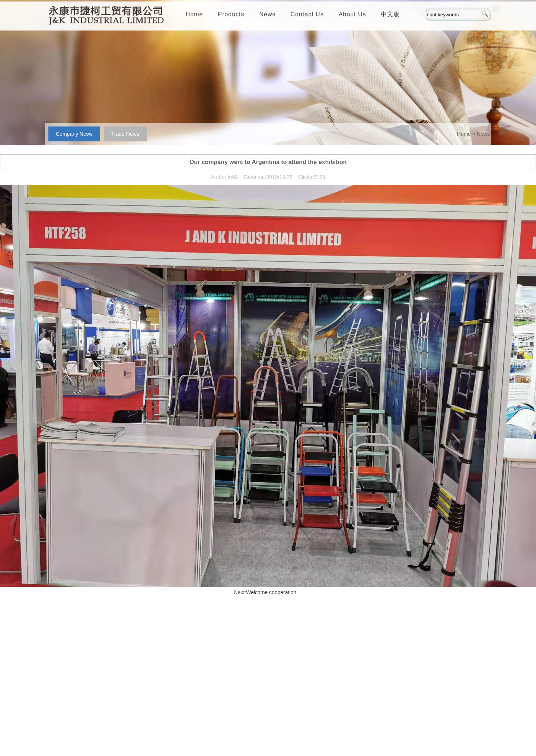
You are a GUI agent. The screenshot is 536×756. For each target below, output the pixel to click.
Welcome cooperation (271, 592)
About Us (352, 16)
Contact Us (307, 16)
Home (194, 16)
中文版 (390, 16)
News (268, 16)
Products (231, 16)
